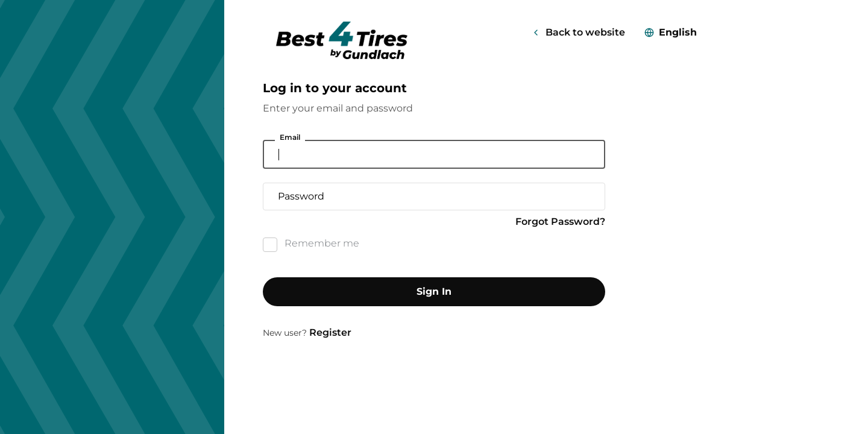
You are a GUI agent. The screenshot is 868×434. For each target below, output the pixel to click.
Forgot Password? (560, 222)
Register (330, 332)
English (678, 32)
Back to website (585, 32)
